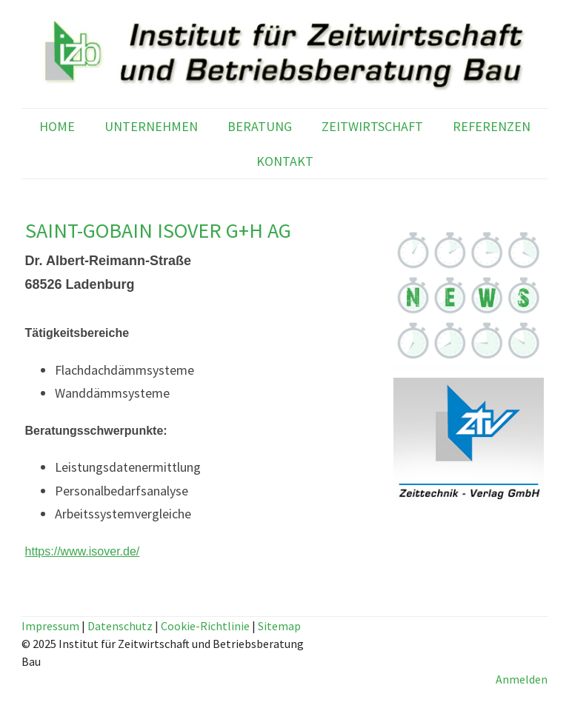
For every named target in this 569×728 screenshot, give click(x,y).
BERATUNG (260, 126)
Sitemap (279, 626)
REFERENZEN (492, 126)
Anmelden (522, 679)
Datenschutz (120, 626)
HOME (57, 126)
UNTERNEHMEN (151, 126)
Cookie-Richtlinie (205, 626)
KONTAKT (285, 161)
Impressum (50, 626)
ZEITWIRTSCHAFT (372, 126)
